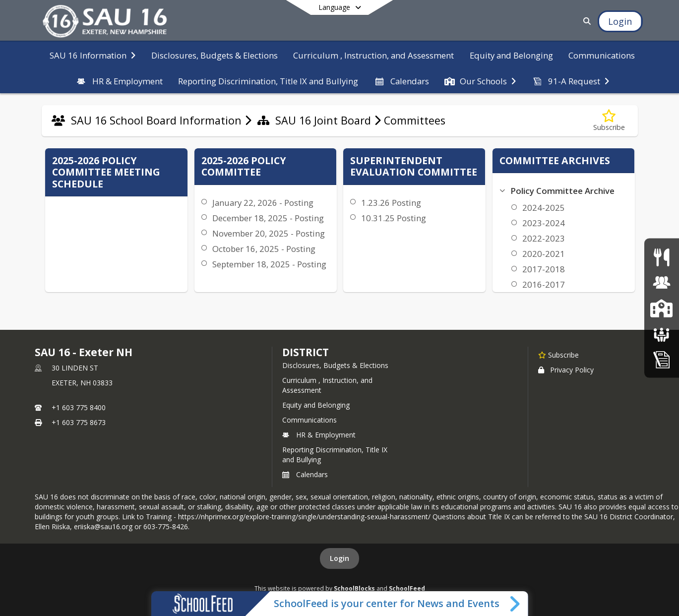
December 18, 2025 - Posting (268, 218)
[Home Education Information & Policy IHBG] (662, 359)
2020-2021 (544, 254)
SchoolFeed (407, 588)
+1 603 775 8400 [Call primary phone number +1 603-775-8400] (79, 407)
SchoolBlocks (354, 588)
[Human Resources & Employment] (662, 282)
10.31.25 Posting (394, 218)
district (306, 352)
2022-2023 (544, 238)
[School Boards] (662, 334)
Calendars (305, 474)
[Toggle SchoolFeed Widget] (516, 604)
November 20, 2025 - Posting (269, 233)
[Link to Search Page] (585, 21)
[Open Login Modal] (620, 21)
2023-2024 (544, 223)
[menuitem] (93, 55)
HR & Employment (319, 435)
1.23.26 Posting (391, 203)
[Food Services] (661, 257)
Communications (309, 420)
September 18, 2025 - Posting (269, 264)
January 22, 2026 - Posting (263, 203)
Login (339, 558)
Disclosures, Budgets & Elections (335, 365)
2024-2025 (544, 208)
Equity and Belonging (316, 405)
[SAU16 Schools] (661, 308)
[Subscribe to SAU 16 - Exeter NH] (558, 355)
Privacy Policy (566, 370)
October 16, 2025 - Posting (264, 249)
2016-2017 (544, 284)
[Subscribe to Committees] (609, 121)
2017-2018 (544, 269)
